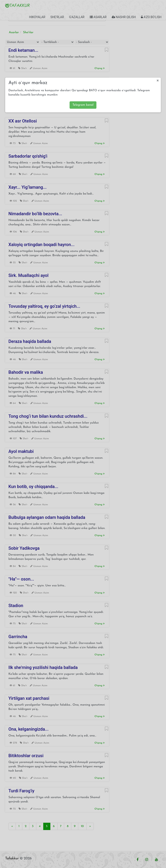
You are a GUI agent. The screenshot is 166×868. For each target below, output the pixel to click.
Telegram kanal (83, 105)
